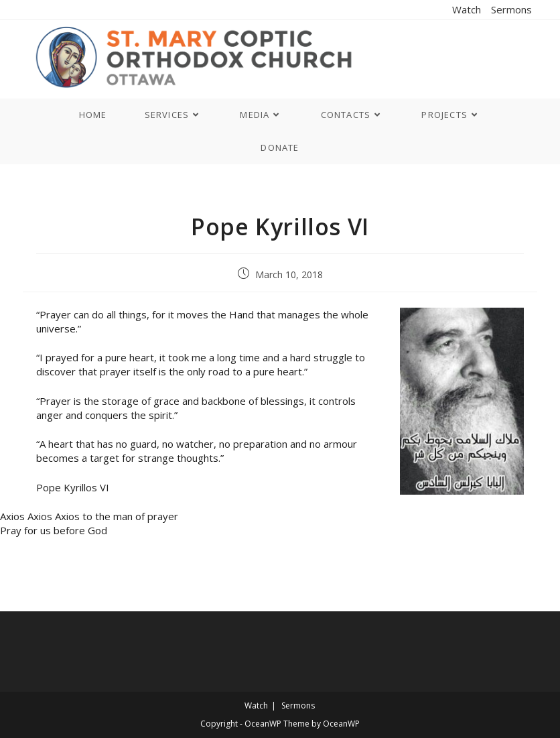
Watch (467, 9)
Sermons (511, 9)
